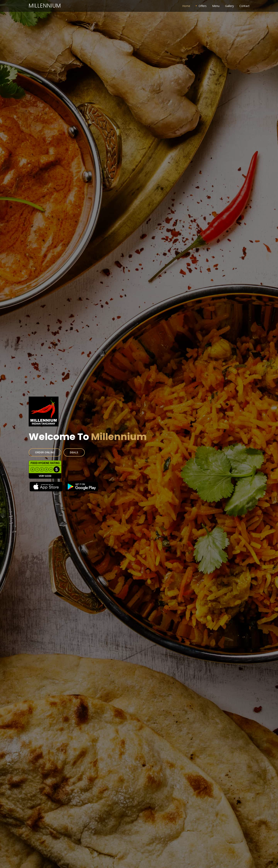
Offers (203, 6)
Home (186, 6)
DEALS (81, 450)
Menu (216, 6)
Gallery (229, 6)
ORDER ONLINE (56, 450)
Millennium (45, 6)
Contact (244, 6)
